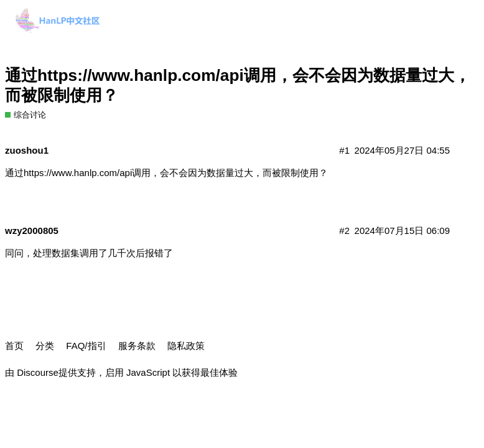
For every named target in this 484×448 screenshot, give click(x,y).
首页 (14, 346)
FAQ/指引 (86, 346)
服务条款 (137, 346)
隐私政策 (186, 346)
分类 (45, 346)
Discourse (38, 372)
